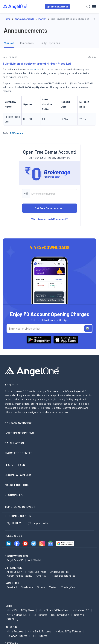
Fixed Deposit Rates (64, 576)
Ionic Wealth (35, 560)
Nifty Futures (15, 631)
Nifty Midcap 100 (17, 615)
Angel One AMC (15, 560)
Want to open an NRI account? (49, 219)
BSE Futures (40, 636)
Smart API (42, 576)
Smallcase (27, 587)
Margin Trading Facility (19, 576)
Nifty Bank (28, 610)
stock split (36, 69)
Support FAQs (38, 523)
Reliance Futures (17, 636)
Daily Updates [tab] (50, 43)
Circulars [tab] (27, 43)
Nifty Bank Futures (39, 631)
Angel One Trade (37, 572)
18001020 (15, 523)
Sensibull (12, 587)
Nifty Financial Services (53, 610)
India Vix (79, 615)
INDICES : (11, 606)
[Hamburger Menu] (94, 7)
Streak (41, 587)
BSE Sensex (39, 615)
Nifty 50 (12, 610)
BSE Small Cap (60, 615)
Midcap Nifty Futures (68, 631)
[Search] (88, 7)
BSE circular (17, 133)
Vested (53, 587)
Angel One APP (15, 572)
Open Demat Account (57, 7)
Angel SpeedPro (60, 572)
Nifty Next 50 (81, 610)
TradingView (68, 587)
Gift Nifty (12, 619)
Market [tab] (9, 43)
